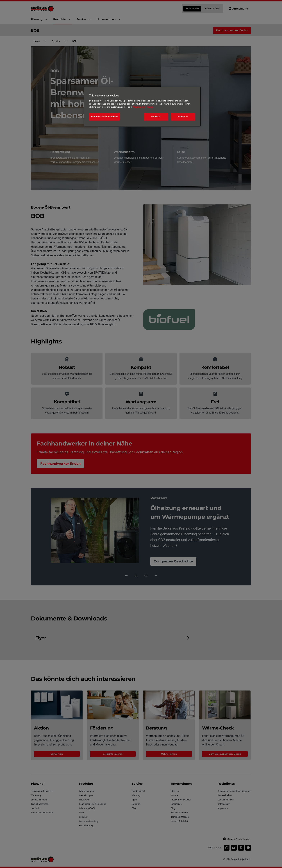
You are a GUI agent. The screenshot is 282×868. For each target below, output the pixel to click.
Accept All (183, 117)
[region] (142, 107)
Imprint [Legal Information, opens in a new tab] (150, 107)
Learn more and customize (105, 117)
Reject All (156, 117)
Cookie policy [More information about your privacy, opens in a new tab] (139, 107)
